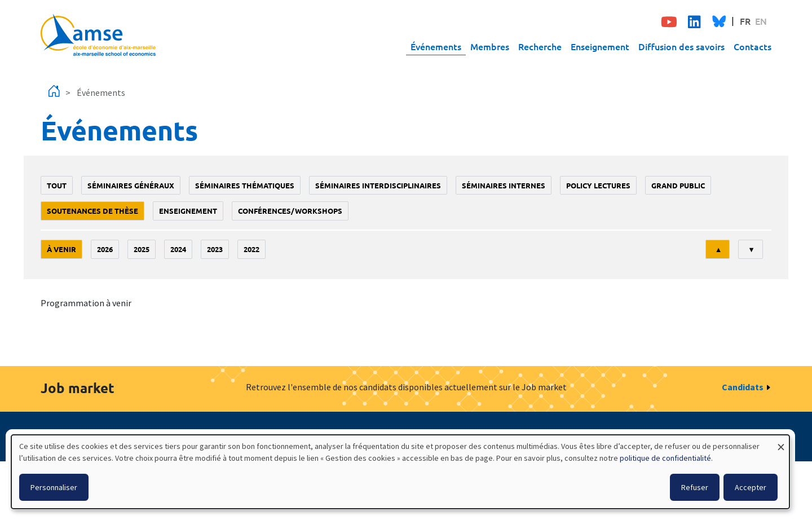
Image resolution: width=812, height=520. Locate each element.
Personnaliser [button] (54, 487)
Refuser (695, 487)
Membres (490, 46)
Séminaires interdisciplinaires (378, 185)
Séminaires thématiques (245, 185)
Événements (436, 46)
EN (761, 21)
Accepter (751, 487)
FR (745, 21)
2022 (251, 249)
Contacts (753, 46)
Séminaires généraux (131, 185)
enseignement (188, 211)
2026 (105, 249)
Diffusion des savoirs (681, 46)
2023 (215, 249)
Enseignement (600, 46)
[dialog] (400, 472)
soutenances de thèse (92, 211)
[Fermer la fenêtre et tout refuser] (781, 442)
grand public (678, 185)
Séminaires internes (504, 185)
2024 (178, 249)
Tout (57, 185)
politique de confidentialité (665, 458)
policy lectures (598, 185)
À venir (61, 249)
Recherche (540, 46)
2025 (142, 249)
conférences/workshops (290, 211)
